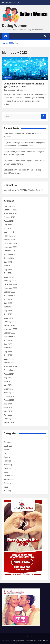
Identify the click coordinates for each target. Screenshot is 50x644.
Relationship (9, 479)
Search (44, 116)
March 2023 (9, 318)
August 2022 (9, 340)
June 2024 (8, 266)
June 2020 (8, 407)
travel (6, 487)
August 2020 (9, 400)
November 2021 (10, 367)
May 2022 (8, 352)
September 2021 (11, 370)
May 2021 (8, 385)
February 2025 (10, 236)
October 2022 (9, 333)
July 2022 (8, 344)
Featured (7, 461)
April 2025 (8, 228)
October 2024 (9, 251)
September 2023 (11, 296)
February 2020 (10, 419)
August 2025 (9, 221)
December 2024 (10, 243)
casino (7, 450)
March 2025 (9, 232)
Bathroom (8, 442)
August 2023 (9, 299)
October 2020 (9, 396)
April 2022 (8, 355)
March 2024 (9, 277)
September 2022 (11, 337)
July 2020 (8, 404)
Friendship (8, 465)
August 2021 (9, 374)
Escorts (7, 457)
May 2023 (8, 310)
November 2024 (10, 247)
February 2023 (10, 322)
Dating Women (15, 26)
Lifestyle (7, 468)
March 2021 (9, 389)
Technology (9, 483)
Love (6, 472)
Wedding (7, 491)
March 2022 (9, 359)
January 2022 (9, 363)
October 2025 (9, 217)
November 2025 (10, 213)
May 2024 (8, 270)
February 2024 (10, 281)
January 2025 (9, 240)
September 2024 (11, 255)
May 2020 (8, 411)
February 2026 (10, 206)
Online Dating (9, 476)
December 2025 (10, 210)
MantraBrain (43, 640)
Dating (6, 453)
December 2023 (10, 284)
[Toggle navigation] (13, 36)
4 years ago (10, 90)
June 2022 (8, 348)
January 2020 (9, 422)
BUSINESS (8, 77)
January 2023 (9, 325)
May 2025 (8, 225)
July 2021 (8, 378)
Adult (6, 438)
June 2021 (8, 381)
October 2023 (9, 292)
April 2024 (8, 273)
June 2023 (8, 307)
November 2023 (10, 288)
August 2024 (9, 258)
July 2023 (8, 303)
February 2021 (10, 393)
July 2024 (8, 262)
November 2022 (10, 329)
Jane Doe (22, 90)
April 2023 (8, 314)
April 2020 (8, 415)
